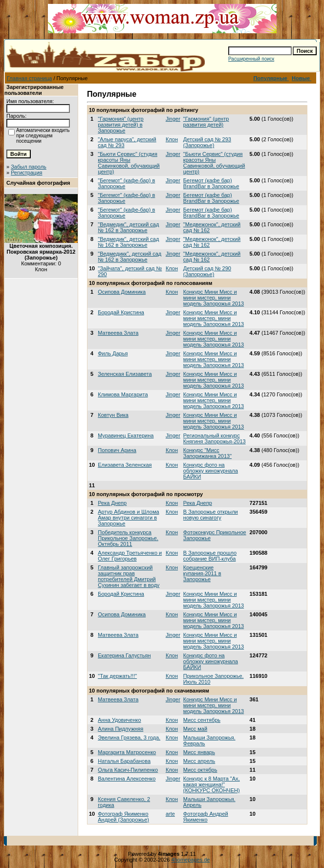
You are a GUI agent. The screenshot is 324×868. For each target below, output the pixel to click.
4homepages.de (191, 860)
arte (170, 814)
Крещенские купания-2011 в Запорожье (202, 573)
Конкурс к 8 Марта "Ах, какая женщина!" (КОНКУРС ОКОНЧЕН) (212, 784)
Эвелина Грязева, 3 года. (129, 738)
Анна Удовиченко (119, 720)
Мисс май (195, 729)
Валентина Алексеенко (127, 779)
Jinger (173, 119)
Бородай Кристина (121, 312)
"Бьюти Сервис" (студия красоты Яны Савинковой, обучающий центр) (129, 163)
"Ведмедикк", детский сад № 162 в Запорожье (130, 257)
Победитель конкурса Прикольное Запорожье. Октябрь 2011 (128, 538)
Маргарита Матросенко (127, 752)
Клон (172, 139)
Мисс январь (199, 752)
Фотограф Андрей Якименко (206, 817)
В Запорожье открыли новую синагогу (211, 515)
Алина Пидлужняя (120, 729)
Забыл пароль (29, 167)
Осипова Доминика (122, 292)
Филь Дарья (113, 353)
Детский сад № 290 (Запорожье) (207, 271)
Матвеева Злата (118, 333)
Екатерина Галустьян (124, 655)
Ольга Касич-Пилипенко (128, 770)
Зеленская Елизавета (125, 374)
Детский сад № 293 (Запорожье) (207, 142)
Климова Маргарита (123, 394)
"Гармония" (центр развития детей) (206, 122)
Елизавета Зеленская (125, 465)
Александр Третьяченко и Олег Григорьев (130, 556)
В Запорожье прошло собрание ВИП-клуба (210, 556)
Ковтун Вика (113, 415)
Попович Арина (117, 450)
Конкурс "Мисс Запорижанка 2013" (207, 453)
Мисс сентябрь (202, 720)
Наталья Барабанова (124, 761)
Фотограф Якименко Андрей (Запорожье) (123, 817)
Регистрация (26, 173)
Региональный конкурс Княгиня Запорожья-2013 (215, 438)
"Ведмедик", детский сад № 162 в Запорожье (128, 227)
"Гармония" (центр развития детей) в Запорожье (120, 125)
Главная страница (29, 78)
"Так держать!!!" (117, 676)
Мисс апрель (199, 761)
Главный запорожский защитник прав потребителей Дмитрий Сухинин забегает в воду (129, 576)
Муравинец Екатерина (126, 435)
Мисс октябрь (200, 770)
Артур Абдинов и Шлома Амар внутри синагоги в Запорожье (128, 518)
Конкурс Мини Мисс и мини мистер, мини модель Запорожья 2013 (214, 298)
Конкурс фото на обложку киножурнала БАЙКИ (211, 471)
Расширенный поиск (251, 59)
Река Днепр (112, 503)
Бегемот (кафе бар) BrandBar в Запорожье (211, 183)
